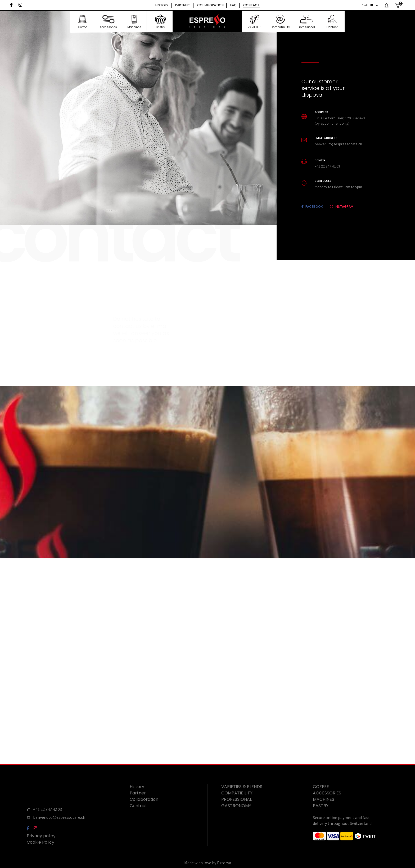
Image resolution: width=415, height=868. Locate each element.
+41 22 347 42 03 (48, 809)
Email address (326, 138)
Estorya (224, 860)
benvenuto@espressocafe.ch (59, 816)
